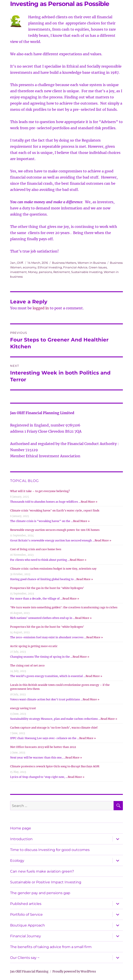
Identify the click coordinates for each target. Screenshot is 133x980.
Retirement (62, 272)
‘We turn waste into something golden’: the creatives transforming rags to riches (64, 607)
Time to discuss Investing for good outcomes (50, 850)
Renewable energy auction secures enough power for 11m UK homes (55, 530)
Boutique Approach (28, 925)
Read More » (89, 502)
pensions (45, 272)
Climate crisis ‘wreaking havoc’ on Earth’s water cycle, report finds (55, 510)
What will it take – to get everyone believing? (40, 491)
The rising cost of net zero (27, 665)
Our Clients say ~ (25, 958)
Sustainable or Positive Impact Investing (46, 882)
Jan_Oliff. (17, 263)
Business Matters (64, 263)
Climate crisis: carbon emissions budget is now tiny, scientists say (53, 569)
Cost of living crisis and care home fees (36, 549)
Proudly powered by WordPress (74, 972)
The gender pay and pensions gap (40, 893)
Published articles (26, 904)
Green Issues (98, 267)
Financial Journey (26, 936)
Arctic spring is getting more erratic (34, 646)
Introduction (21, 839)
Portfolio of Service (26, 914)
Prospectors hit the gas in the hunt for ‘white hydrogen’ (47, 588)
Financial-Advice (75, 267)
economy (30, 267)
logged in (41, 308)
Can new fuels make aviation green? (42, 871)
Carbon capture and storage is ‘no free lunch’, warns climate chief (54, 728)
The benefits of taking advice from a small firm (51, 947)
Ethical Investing (50, 267)
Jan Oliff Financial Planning (29, 972)
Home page (21, 828)
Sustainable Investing (87, 272)
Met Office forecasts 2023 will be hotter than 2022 (43, 747)
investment (18, 272)
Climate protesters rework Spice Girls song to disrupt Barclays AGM (55, 766)
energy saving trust (23, 708)
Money (33, 272)
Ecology (17, 861)
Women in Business (92, 263)
